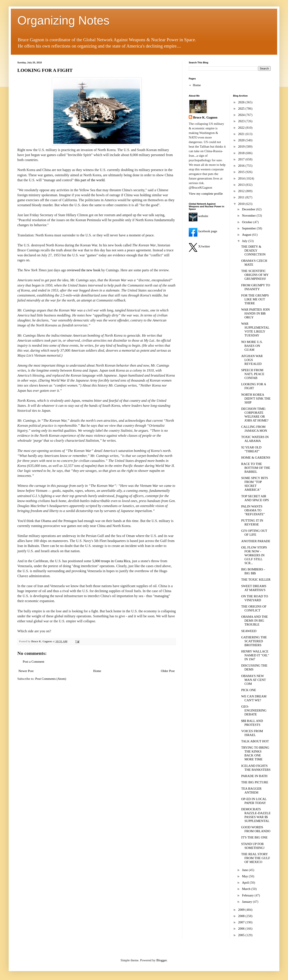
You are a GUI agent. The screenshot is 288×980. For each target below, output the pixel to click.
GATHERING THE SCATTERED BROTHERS (254, 641)
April (246, 883)
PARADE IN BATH (254, 776)
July (245, 241)
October (248, 222)
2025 (242, 109)
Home (97, 671)
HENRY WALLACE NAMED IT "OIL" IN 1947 (255, 655)
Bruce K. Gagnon (205, 117)
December (249, 209)
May (245, 876)
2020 (242, 140)
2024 (242, 115)
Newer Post (26, 671)
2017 (242, 159)
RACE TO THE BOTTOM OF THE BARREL (256, 468)
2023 (242, 121)
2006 (242, 929)
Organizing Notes (63, 20)
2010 (242, 204)
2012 (242, 191)
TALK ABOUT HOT (255, 741)
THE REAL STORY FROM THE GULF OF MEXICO (256, 858)
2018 (242, 153)
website (199, 216)
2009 (242, 910)
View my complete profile (206, 194)
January (247, 902)
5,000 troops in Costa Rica (111, 561)
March (247, 889)
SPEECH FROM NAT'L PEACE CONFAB (253, 374)
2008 (242, 916)
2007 (242, 922)
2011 (242, 197)
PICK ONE (249, 690)
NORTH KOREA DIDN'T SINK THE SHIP (256, 399)
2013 (242, 185)
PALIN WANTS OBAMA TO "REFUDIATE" (253, 510)
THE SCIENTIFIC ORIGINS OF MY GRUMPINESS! (255, 275)
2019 (242, 147)
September (249, 228)
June (245, 870)
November (249, 216)
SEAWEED (249, 631)
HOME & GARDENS (256, 458)
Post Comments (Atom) (51, 679)
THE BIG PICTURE (255, 782)
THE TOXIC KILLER (256, 580)
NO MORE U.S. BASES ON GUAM (252, 346)
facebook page (203, 231)
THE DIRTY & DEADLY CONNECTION (253, 250)
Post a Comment (33, 662)
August (247, 235)
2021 (242, 134)
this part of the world (89, 180)
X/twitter (199, 246)
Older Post (168, 671)
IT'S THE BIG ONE (254, 837)
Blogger (162, 960)
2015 (242, 172)
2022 (242, 128)
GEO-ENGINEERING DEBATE (254, 710)
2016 (242, 166)
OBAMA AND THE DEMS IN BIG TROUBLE (255, 621)
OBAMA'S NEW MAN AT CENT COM (254, 680)
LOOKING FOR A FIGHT (45, 70)
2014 (242, 178)
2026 (242, 102)
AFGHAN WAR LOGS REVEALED (252, 360)
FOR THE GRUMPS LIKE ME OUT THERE (255, 299)
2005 (242, 935)
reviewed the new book (84, 270)
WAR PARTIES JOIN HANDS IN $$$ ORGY (255, 313)
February (248, 895)
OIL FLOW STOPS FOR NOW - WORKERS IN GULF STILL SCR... (254, 555)
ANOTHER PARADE (256, 541)
